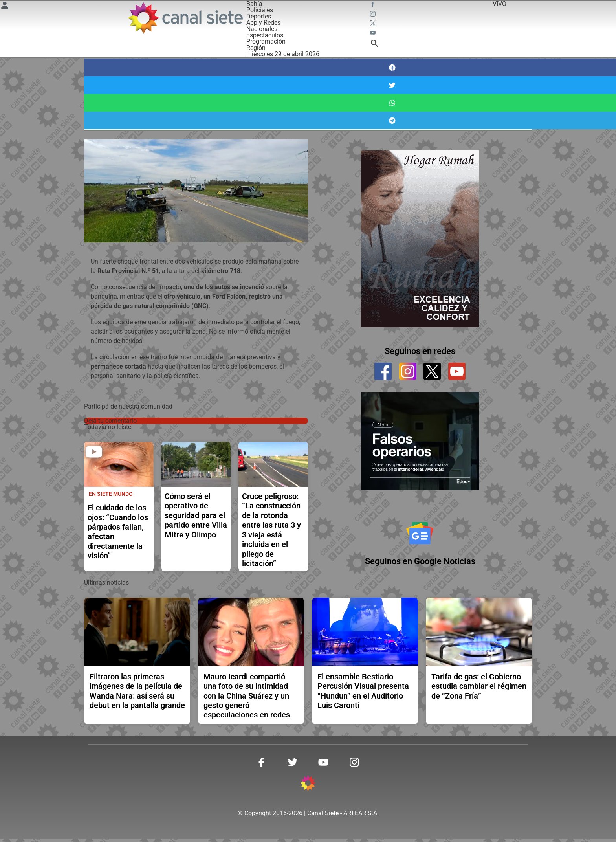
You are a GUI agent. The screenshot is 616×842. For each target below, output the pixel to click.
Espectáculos (265, 35)
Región (256, 48)
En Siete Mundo (111, 494)
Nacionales (262, 29)
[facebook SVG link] (374, 6)
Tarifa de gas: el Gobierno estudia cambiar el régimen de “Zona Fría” (479, 689)
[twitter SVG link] (374, 24)
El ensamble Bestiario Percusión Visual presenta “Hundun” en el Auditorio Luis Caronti (363, 694)
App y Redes (263, 23)
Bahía (254, 4)
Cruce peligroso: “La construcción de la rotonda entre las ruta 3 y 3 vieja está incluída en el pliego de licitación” (271, 530)
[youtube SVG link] (374, 34)
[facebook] (383, 371)
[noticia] (119, 465)
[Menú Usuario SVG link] (5, 7)
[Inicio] (185, 18)
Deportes (259, 16)
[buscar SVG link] (374, 45)
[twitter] (432, 371)
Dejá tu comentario (110, 421)
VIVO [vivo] (500, 4)
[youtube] (457, 371)
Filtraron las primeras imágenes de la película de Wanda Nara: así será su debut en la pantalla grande (137, 694)
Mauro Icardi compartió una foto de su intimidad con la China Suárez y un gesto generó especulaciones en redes (247, 699)
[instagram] (408, 371)
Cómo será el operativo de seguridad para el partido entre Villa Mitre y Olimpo (196, 515)
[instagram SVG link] (374, 15)
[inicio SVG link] (308, 788)
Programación (266, 41)
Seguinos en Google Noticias (420, 565)
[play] (94, 452)
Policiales (260, 10)
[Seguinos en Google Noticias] (420, 535)
